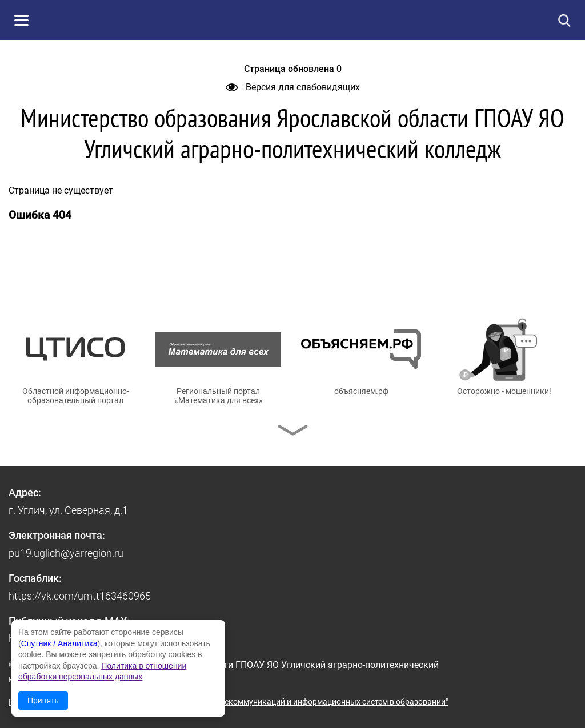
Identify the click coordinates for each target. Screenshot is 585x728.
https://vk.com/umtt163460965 (80, 596)
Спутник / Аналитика (59, 643)
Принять (43, 701)
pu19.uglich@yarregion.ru (66, 553)
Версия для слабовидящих (293, 87)
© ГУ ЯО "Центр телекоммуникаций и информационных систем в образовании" (301, 702)
